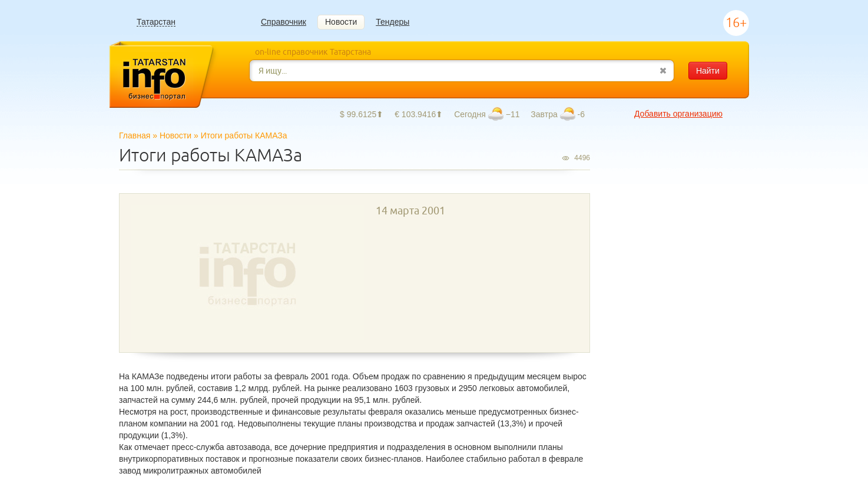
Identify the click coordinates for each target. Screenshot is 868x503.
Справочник (284, 22)
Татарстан (156, 22)
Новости (341, 22)
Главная (135, 135)
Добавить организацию (678, 114)
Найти (708, 71)
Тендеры (392, 22)
